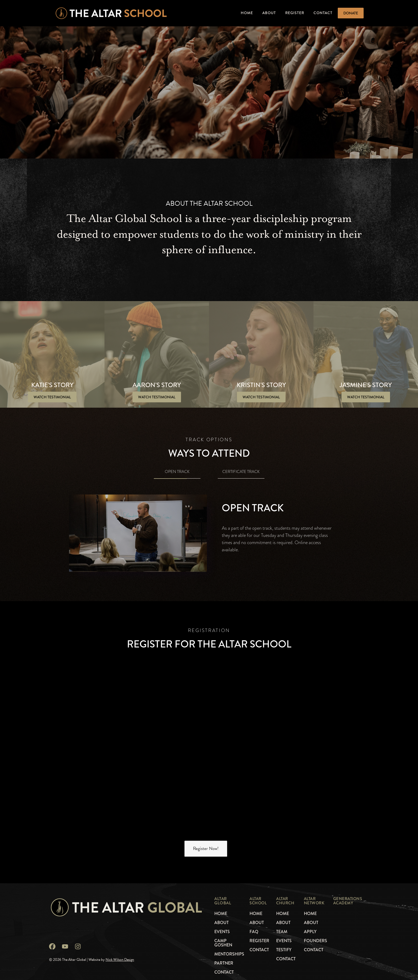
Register (295, 13)
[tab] (177, 473)
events (222, 932)
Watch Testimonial (52, 397)
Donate (351, 13)
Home (247, 13)
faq (254, 932)
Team (282, 932)
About (269, 13)
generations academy (348, 901)
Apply (310, 932)
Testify (284, 950)
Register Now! (206, 849)
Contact (323, 13)
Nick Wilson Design (120, 960)
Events (284, 941)
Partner (224, 963)
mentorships (229, 954)
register (259, 941)
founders (315, 941)
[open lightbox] (52, 397)
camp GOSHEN (223, 943)
